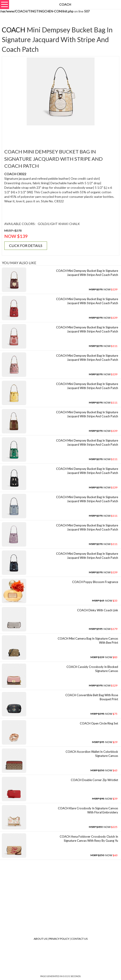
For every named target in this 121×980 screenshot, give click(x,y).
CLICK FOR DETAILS (26, 245)
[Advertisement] (61, 134)
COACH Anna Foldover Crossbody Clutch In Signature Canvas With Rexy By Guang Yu (89, 839)
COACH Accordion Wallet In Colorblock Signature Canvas (92, 754)
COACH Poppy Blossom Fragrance (95, 582)
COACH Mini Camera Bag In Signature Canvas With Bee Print (88, 641)
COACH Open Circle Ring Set (99, 723)
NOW (103, 289)
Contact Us (79, 939)
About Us (40, 939)
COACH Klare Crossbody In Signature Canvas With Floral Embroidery (88, 810)
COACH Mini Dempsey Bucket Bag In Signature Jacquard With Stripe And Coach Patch (87, 273)
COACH (14, 30)
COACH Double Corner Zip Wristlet (94, 780)
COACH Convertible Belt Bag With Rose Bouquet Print (92, 697)
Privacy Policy (59, 939)
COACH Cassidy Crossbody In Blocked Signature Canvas (92, 669)
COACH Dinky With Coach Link (98, 610)
